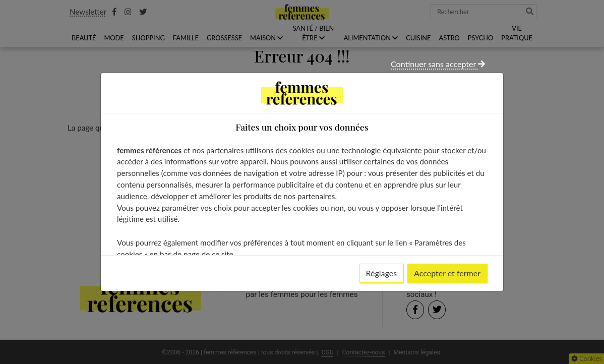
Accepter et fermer (447, 273)
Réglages (382, 273)
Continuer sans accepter (438, 64)
